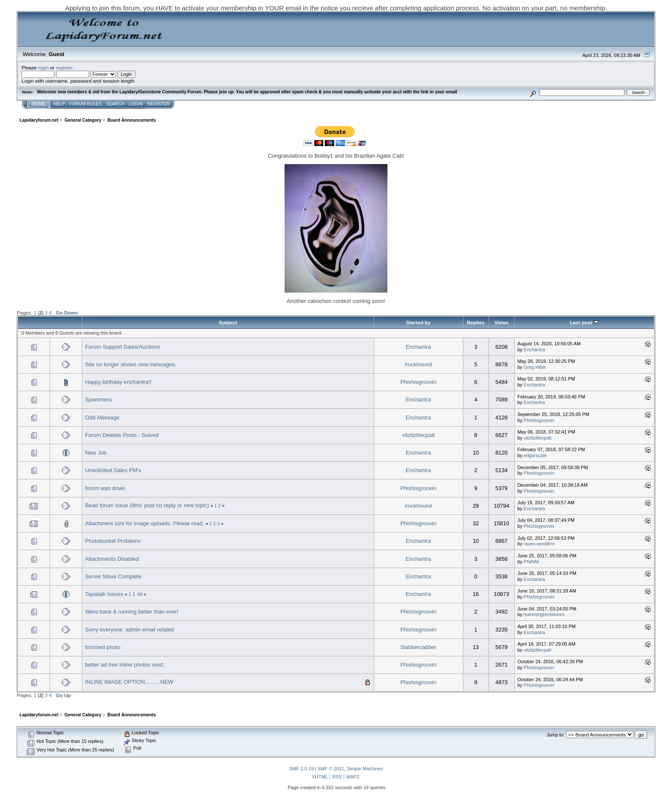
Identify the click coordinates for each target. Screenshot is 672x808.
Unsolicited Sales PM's (113, 470)
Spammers (98, 400)
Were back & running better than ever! (132, 612)
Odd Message (102, 417)
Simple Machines (365, 769)
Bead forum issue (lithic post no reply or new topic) (147, 505)
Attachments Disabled (112, 559)
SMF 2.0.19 (301, 769)
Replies (475, 322)
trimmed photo (103, 647)
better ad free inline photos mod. (124, 665)
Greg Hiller (535, 367)
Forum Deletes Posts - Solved (121, 435)
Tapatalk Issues (104, 594)
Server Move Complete (113, 576)
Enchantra (418, 347)
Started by (418, 322)
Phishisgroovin (418, 382)
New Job (96, 453)
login (43, 67)
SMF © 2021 (331, 769)
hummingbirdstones (544, 614)
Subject (228, 322)
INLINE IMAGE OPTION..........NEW (129, 682)
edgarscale (535, 455)
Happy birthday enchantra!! (118, 382)
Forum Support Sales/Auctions (122, 347)
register (64, 67)
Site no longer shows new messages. (130, 364)
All (140, 594)
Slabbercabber (418, 647)
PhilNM (531, 562)
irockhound (418, 364)
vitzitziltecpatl (418, 435)
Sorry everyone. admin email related (129, 630)
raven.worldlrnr (539, 544)
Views (502, 322)
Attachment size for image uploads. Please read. (144, 523)
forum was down (105, 488)
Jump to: (555, 735)
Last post (584, 322)
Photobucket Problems (113, 541)
